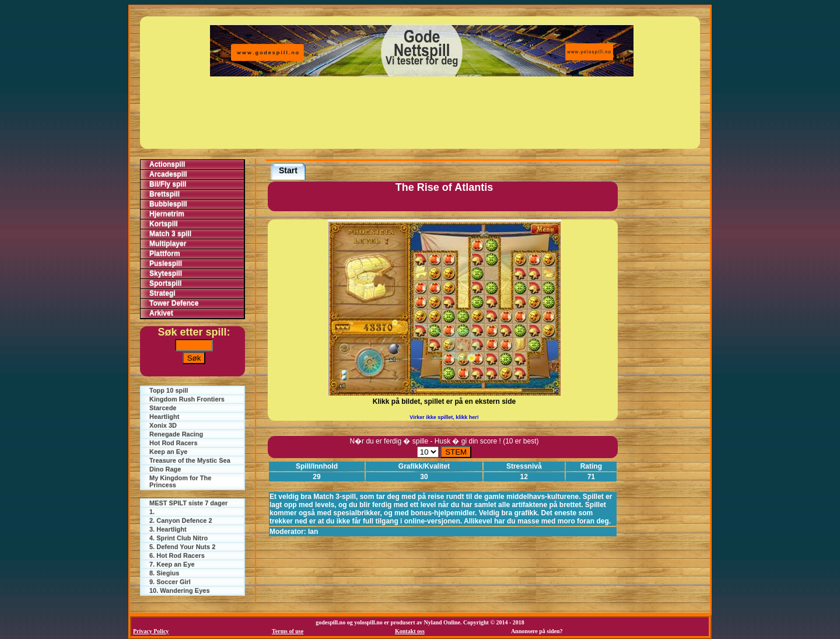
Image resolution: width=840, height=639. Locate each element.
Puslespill (166, 264)
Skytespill (166, 274)
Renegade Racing (176, 434)
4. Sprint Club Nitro (178, 538)
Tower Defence (174, 303)
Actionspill (167, 165)
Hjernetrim (167, 214)
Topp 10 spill (169, 390)
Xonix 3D (163, 425)
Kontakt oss (410, 631)
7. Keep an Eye (172, 564)
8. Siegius (164, 573)
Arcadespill (168, 174)
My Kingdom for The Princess (180, 481)
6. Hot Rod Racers (177, 556)
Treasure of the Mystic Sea (190, 460)
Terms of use (288, 631)
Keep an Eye (168, 452)
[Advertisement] (422, 113)
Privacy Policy (151, 631)
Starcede (163, 408)
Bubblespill (168, 204)
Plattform (165, 254)
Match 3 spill (170, 234)
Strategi (162, 294)
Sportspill (165, 284)
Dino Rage (165, 469)
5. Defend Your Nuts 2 (182, 547)
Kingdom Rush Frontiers (187, 399)
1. (152, 512)
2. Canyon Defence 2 (181, 521)
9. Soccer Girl (170, 582)
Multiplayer (168, 244)
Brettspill (164, 194)
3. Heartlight (168, 529)
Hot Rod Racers (174, 443)
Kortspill (164, 224)
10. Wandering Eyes (180, 591)
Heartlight (164, 417)
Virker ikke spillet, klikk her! (444, 417)
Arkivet (161, 313)
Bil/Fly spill (168, 184)
